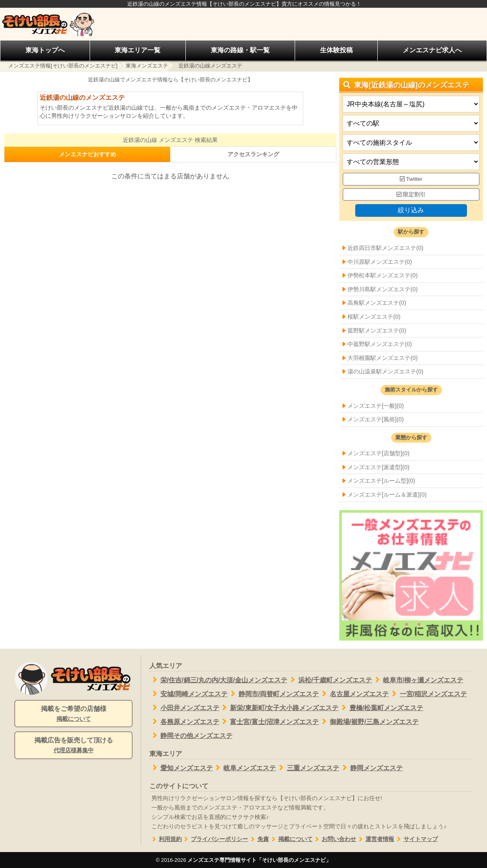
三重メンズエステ (308, 768)
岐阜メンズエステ (245, 768)
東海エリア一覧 (138, 50)
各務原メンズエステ (184, 722)
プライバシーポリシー (215, 839)
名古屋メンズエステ (354, 694)
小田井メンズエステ (184, 708)
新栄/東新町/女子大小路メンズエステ (279, 708)
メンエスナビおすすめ (88, 154)
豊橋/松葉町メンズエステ (381, 708)
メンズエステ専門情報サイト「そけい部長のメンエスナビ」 (259, 860)
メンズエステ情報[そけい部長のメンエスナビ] (63, 66)
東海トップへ (45, 50)
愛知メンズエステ (181, 768)
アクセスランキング (253, 154)
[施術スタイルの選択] (411, 143)
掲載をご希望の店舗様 (73, 714)
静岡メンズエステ (371, 768)
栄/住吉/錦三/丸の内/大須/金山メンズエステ (218, 680)
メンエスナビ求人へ (432, 50)
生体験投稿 (336, 50)
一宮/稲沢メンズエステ (428, 694)
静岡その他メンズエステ (191, 735)
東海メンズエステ (147, 66)
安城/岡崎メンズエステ (188, 694)
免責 (258, 839)
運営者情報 (375, 839)
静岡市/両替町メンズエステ (273, 694)
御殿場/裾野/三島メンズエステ (369, 722)
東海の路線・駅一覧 (240, 50)
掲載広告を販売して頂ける (73, 746)
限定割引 (411, 195)
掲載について (291, 839)
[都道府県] (411, 105)
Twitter (411, 179)
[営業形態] (411, 162)
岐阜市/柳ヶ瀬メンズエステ (418, 680)
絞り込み (411, 210)
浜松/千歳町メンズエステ (330, 680)
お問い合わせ (335, 839)
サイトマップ (416, 839)
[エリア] (411, 124)
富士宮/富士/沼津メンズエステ (269, 722)
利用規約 (166, 839)
